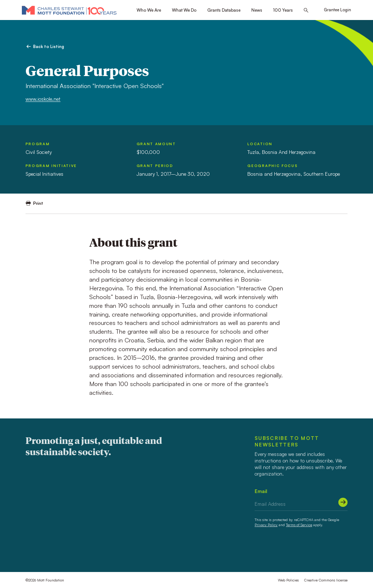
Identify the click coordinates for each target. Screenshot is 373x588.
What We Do (184, 10)
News (257, 10)
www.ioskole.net (43, 99)
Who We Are (149, 10)
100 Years (283, 10)
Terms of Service (299, 525)
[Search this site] (306, 10)
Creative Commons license (326, 580)
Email (261, 491)
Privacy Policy (266, 525)
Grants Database (224, 10)
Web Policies (288, 580)
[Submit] (343, 502)
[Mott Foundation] (69, 10)
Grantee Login (337, 10)
